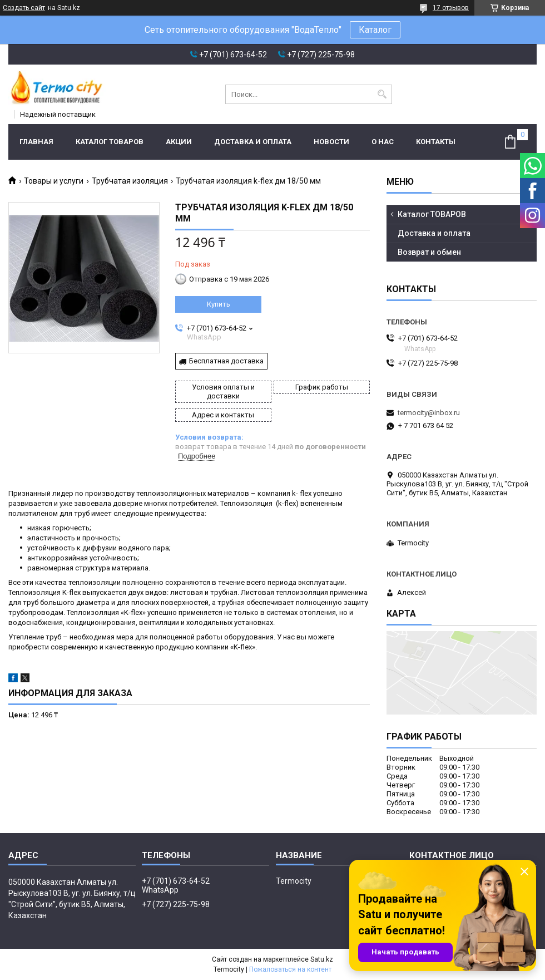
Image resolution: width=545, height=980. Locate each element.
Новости (331, 142)
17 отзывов (451, 8)
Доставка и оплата (253, 142)
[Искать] (382, 94)
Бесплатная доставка (226, 361)
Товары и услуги (54, 181)
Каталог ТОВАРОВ (110, 142)
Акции (179, 142)
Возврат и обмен (429, 252)
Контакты (436, 142)
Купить (219, 304)
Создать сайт (24, 8)
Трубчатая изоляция (130, 181)
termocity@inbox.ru (429, 413)
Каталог (375, 30)
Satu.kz (322, 959)
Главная (36, 142)
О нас (383, 142)
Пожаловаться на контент (290, 969)
